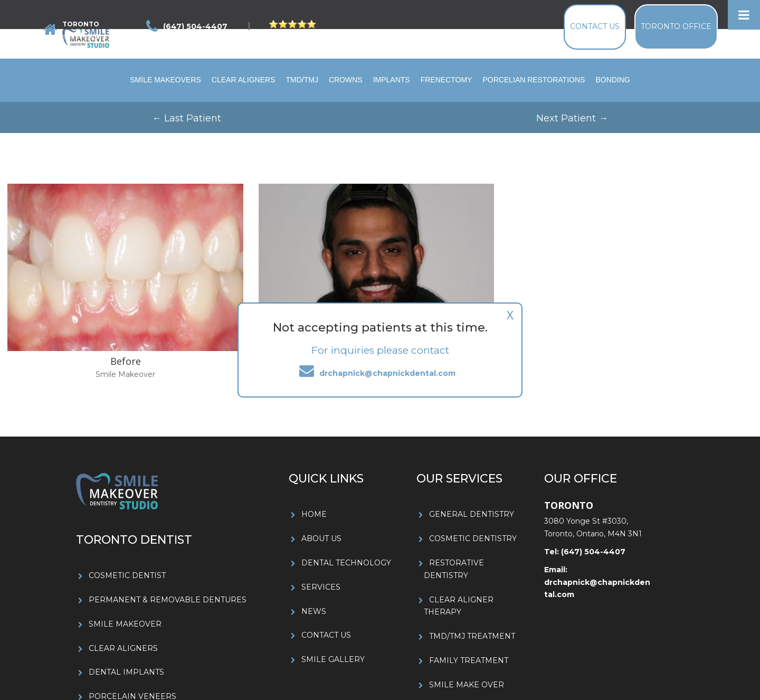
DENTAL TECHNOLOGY (346, 563)
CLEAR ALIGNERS (123, 648)
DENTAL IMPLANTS (126, 672)
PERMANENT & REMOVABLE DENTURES (168, 600)
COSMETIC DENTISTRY (473, 538)
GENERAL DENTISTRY (472, 514)
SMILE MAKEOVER (125, 624)
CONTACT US (326, 635)
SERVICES (321, 587)
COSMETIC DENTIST (127, 575)
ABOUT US (321, 538)
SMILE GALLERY (333, 659)
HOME (314, 514)
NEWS (314, 611)
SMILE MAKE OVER (467, 685)
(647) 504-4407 (592, 552)
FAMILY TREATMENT (469, 660)
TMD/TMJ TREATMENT (472, 636)
